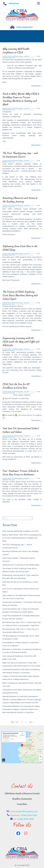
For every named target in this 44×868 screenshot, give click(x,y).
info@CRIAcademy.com (26, 811)
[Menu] (39, 3)
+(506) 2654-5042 (29, 815)
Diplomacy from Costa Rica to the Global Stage (20, 248)
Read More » (37, 86)
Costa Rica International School (16, 56)
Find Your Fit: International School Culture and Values (20, 430)
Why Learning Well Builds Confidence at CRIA (16, 51)
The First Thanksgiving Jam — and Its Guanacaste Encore (20, 155)
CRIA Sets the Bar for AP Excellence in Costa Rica (16, 386)
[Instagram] (26, 833)
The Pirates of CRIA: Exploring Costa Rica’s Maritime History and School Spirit (20, 295)
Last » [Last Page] (31, 722)
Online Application (24, 27)
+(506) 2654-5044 (25, 819)
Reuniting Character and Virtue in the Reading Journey (20, 200)
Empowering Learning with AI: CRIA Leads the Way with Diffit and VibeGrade (21, 342)
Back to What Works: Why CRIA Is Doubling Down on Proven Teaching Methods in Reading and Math (21, 99)
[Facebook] (18, 833)
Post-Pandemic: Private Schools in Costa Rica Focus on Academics (20, 473)
